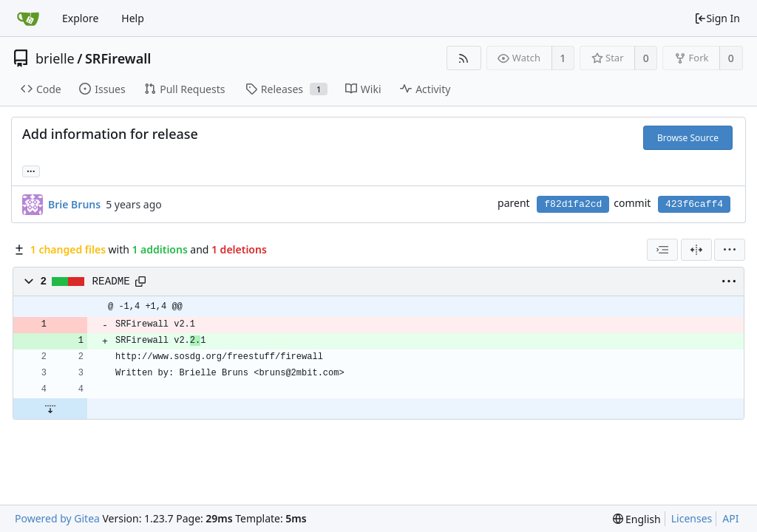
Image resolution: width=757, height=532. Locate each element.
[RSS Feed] (464, 58)
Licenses (692, 518)
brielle (55, 58)
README (111, 282)
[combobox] (662, 250)
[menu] (730, 250)
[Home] (28, 18)
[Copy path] (140, 282)
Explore (80, 18)
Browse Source (688, 138)
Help (133, 18)
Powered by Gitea (57, 518)
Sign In (717, 18)
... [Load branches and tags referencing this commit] (31, 170)
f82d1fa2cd (573, 204)
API (730, 518)
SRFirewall (118, 58)
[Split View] (696, 250)
